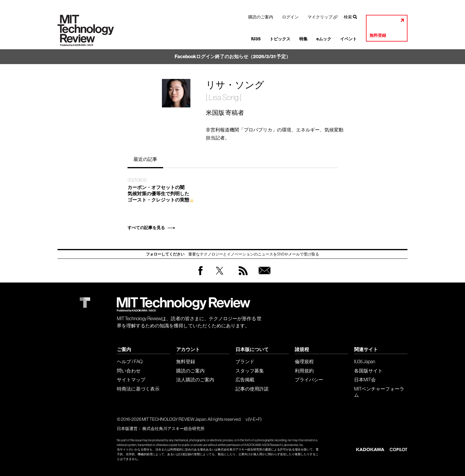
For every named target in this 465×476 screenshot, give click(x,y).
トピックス (280, 39)
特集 (303, 39)
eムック (324, 39)
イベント (348, 39)
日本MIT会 (365, 380)
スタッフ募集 (250, 371)
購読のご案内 (261, 17)
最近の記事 (145, 159)
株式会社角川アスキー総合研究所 (173, 429)
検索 (348, 17)
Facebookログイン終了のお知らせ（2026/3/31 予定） (233, 57)
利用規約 (304, 371)
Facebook (200, 275)
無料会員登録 (263, 276)
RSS (242, 276)
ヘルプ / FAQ (130, 361)
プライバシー (309, 380)
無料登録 (378, 35)
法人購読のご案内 (195, 380)
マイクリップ (320, 17)
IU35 (256, 39)
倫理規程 (304, 361)
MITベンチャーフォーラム (379, 392)
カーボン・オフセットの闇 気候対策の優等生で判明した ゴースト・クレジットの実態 (158, 194)
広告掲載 (245, 380)
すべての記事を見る (146, 228)
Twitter (220, 276)
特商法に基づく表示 (138, 389)
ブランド (245, 361)
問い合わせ (129, 371)
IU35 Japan (365, 361)
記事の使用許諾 (252, 389)
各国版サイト (368, 371)
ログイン (290, 17)
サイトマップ (131, 380)
